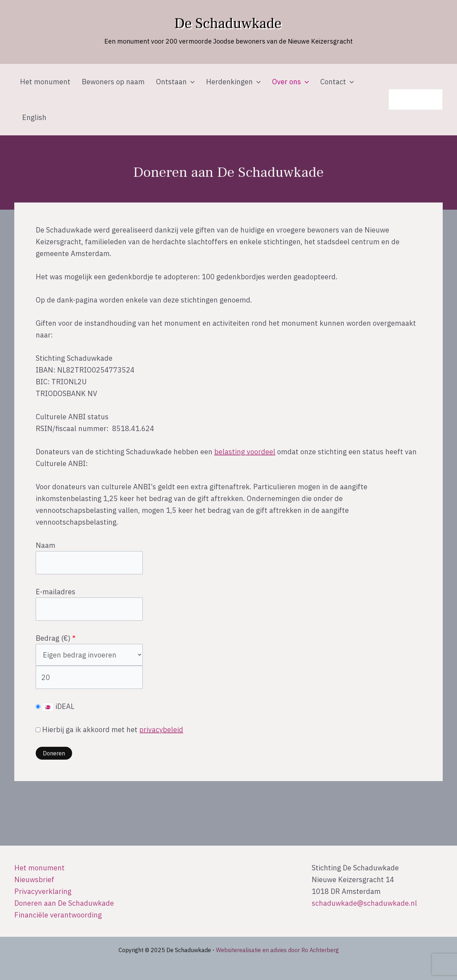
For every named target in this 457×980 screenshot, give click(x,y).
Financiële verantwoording (58, 915)
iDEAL (55, 706)
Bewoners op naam (113, 82)
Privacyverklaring (43, 891)
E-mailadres (56, 592)
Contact (337, 82)
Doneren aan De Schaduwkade (64, 903)
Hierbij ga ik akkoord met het (109, 729)
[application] (191, 82)
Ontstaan (175, 82)
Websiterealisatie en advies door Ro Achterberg (277, 950)
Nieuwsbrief (34, 879)
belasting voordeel (245, 452)
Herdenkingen (233, 82)
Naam (46, 545)
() (67, 638)
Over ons (290, 82)
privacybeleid (161, 729)
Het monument (45, 82)
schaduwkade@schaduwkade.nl (364, 903)
